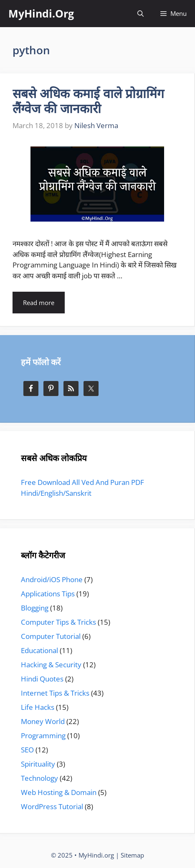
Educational (39, 650)
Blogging (35, 608)
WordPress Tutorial (52, 806)
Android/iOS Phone (52, 579)
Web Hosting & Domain (59, 792)
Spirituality (38, 764)
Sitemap (132, 855)
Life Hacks (38, 707)
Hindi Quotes (42, 679)
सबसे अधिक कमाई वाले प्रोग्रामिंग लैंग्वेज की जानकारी (88, 101)
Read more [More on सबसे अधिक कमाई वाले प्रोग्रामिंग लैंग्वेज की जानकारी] (39, 303)
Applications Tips (48, 594)
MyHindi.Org (41, 13)
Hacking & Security (51, 665)
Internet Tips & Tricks (55, 693)
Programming (43, 736)
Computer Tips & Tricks (58, 622)
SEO (27, 750)
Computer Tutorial (51, 636)
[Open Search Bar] (141, 14)
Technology (39, 778)
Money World (43, 721)
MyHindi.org (96, 855)
